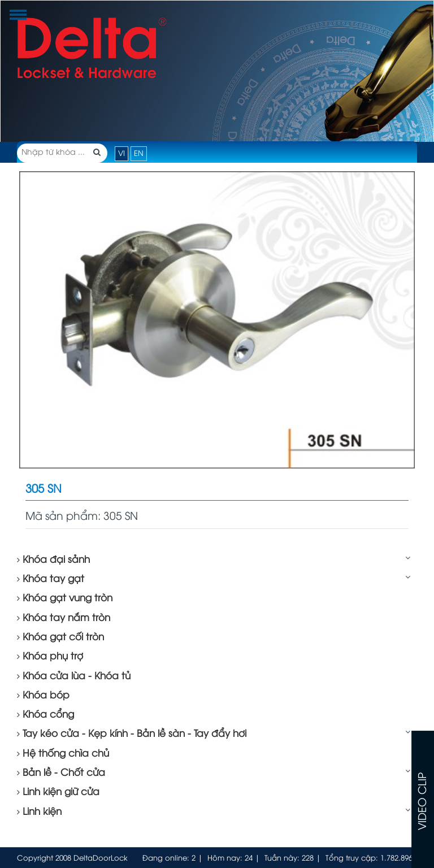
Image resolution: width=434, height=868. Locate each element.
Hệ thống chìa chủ (63, 754)
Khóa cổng (45, 715)
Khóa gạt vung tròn (65, 598)
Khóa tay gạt (51, 579)
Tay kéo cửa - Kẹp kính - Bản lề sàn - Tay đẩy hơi (132, 734)
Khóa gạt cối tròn (60, 637)
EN (139, 154)
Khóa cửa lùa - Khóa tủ (74, 676)
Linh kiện (39, 812)
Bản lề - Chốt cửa (61, 773)
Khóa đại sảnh (53, 560)
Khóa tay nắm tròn (64, 618)
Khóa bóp (43, 696)
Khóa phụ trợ (50, 657)
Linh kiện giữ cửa (58, 792)
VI (121, 154)
